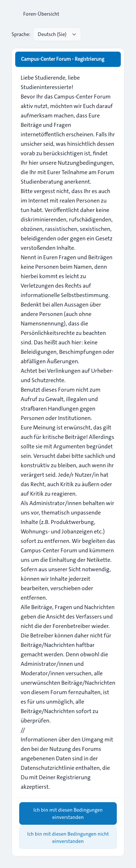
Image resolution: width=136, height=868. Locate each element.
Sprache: (21, 34)
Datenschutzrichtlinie (48, 768)
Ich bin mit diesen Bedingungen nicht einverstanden (68, 837)
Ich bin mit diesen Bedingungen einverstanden (68, 813)
